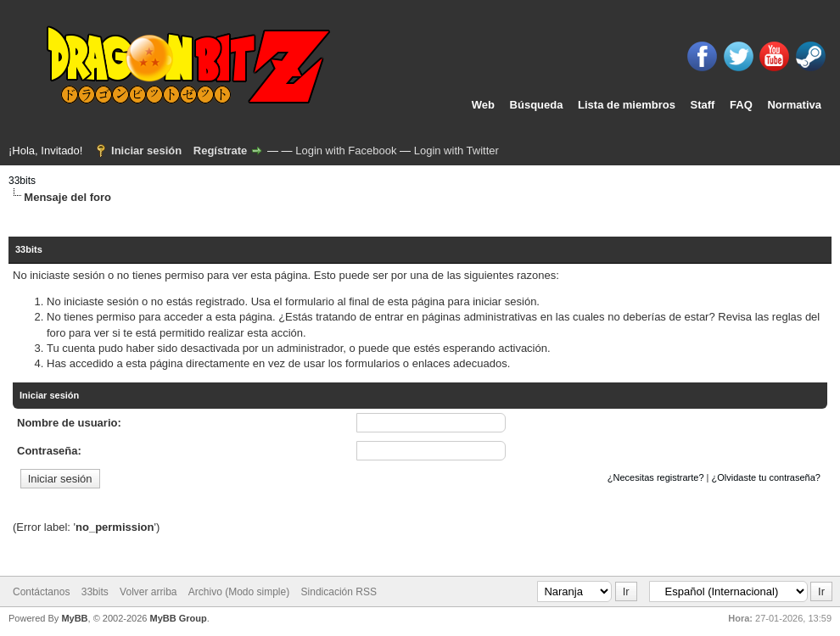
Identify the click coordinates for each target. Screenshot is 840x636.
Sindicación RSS (339, 592)
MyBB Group (178, 618)
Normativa (794, 105)
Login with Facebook (346, 151)
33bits (22, 181)
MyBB (74, 618)
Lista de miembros (627, 105)
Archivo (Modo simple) (239, 592)
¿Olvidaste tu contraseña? (766, 477)
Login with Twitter (456, 151)
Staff (703, 105)
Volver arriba (148, 592)
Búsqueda (537, 105)
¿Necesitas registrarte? (656, 477)
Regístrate (221, 151)
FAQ (741, 105)
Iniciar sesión (146, 151)
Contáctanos (41, 592)
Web (483, 105)
